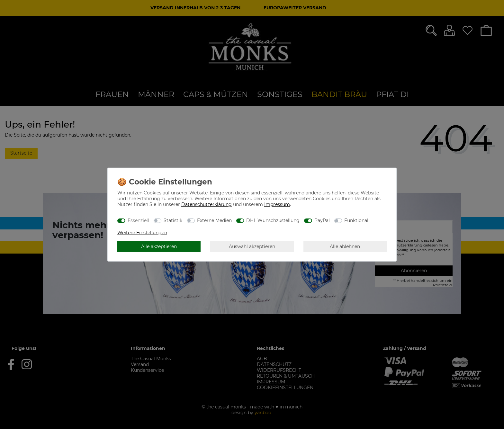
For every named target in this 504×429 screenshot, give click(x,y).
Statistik (173, 220)
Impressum (277, 204)
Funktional (356, 220)
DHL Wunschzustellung (273, 220)
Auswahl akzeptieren (252, 246)
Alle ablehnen (345, 246)
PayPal (322, 220)
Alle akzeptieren (159, 246)
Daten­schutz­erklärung (207, 204)
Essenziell (138, 220)
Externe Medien (214, 220)
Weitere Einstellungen (142, 233)
